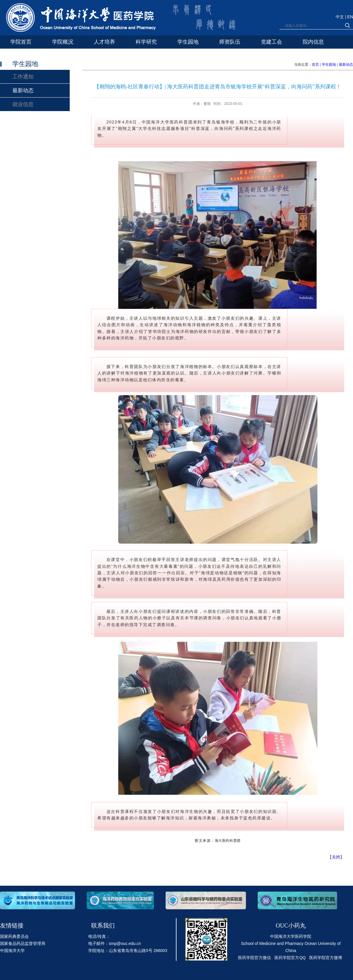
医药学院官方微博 (326, 958)
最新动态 (346, 65)
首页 (315, 65)
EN (350, 17)
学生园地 (329, 65)
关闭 (336, 857)
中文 (340, 17)
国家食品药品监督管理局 (23, 943)
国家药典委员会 (14, 936)
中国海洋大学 (12, 951)
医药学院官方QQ (290, 958)
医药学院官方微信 (254, 958)
